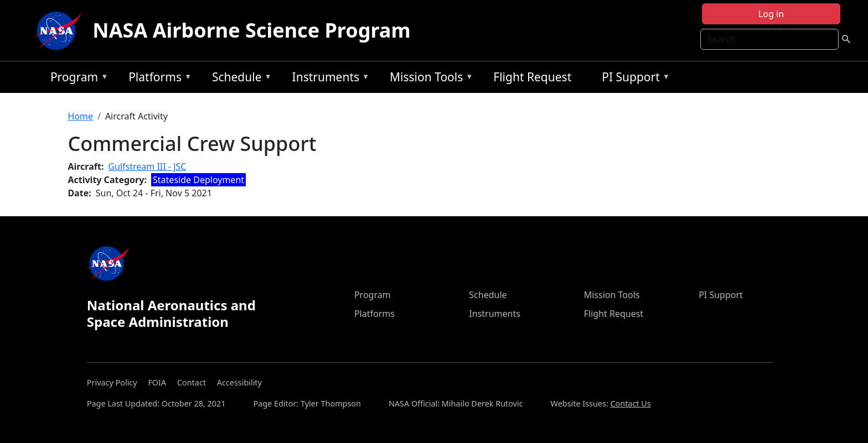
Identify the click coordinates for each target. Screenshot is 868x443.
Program (77, 79)
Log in (771, 14)
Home (80, 116)
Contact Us (630, 403)
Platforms (157, 79)
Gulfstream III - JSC (147, 166)
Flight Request (532, 77)
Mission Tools (429, 79)
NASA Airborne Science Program (251, 30)
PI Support (633, 79)
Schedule (239, 79)
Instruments (328, 79)
